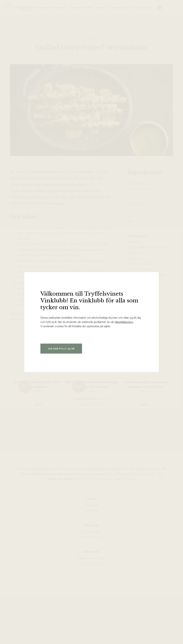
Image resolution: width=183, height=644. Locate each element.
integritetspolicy (124, 322)
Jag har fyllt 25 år (61, 349)
